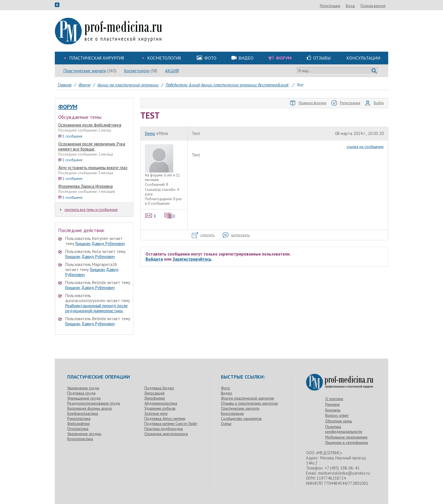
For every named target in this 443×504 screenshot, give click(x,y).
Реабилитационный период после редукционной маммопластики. (96, 308)
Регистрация (361, 6)
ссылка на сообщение (365, 147)
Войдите (154, 259)
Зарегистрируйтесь (192, 259)
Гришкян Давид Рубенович (100, 244)
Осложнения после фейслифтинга (90, 125)
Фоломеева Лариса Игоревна (85, 186)
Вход (381, 6)
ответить (203, 235)
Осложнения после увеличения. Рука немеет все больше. (92, 146)
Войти (374, 103)
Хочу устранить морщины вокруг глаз (93, 168)
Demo (150, 133)
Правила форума (308, 103)
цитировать (236, 235)
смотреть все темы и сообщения (89, 210)
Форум (68, 107)
